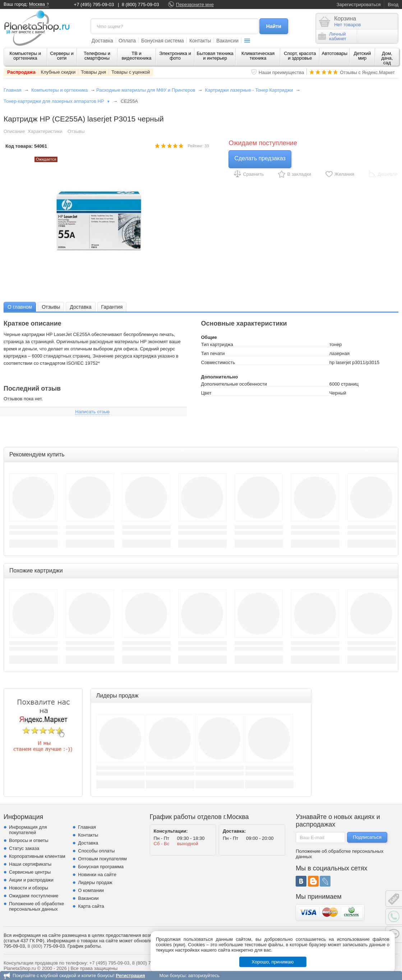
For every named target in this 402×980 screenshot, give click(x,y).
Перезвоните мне (195, 4)
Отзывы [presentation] (51, 307)
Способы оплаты (96, 851)
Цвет (206, 393)
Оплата (127, 41)
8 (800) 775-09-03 (140, 4)
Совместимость (218, 362)
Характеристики (45, 131)
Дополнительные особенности (234, 384)
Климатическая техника (258, 56)
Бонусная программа (101, 867)
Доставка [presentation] (80, 307)
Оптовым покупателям (102, 859)
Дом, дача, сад (387, 58)
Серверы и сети (62, 56)
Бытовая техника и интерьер (215, 56)
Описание (14, 131)
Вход (393, 4)
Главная (12, 90)
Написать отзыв (92, 412)
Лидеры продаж (95, 882)
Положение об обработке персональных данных (36, 906)
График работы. (85, 946)
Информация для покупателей (28, 830)
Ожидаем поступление (34, 896)
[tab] (20, 307)
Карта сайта (91, 906)
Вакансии (227, 41)
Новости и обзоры (29, 888)
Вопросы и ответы (29, 840)
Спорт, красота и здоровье (300, 56)
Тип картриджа (217, 344)
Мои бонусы (172, 976)
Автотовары (334, 53)
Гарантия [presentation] (112, 307)
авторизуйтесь (204, 976)
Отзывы (76, 131)
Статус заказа (24, 848)
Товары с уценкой (131, 72)
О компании (91, 890)
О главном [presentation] (20, 307)
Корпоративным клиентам (37, 856)
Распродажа (21, 72)
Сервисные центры (30, 872)
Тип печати (213, 353)
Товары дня (93, 72)
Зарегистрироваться (359, 4)
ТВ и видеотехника (137, 56)
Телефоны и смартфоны (97, 56)
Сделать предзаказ (260, 158)
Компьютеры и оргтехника (26, 56)
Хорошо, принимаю (273, 962)
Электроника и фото (175, 56)
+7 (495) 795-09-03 (94, 4)
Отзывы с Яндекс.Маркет (367, 72)
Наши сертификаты (30, 864)
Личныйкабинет (332, 36)
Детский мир (362, 56)
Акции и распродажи (31, 880)
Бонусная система (163, 41)
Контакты (200, 41)
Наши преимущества (281, 72)
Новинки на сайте (97, 875)
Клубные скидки (58, 72)
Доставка (102, 41)
